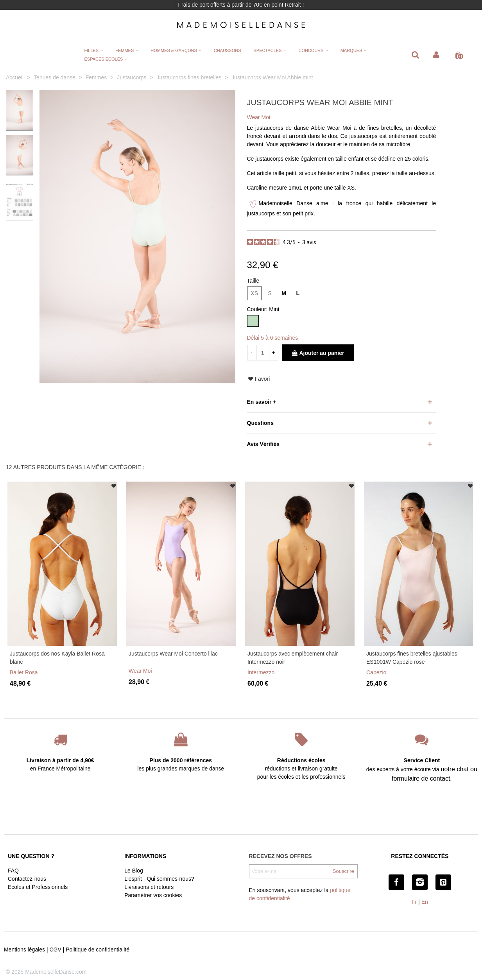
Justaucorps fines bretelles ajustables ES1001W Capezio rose (412, 658)
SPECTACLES (268, 50)
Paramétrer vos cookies (153, 895)
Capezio (376, 672)
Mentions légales (24, 950)
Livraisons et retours (149, 887)
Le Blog (133, 871)
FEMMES (125, 50)
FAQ (13, 871)
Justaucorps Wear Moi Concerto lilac (173, 654)
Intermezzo (261, 672)
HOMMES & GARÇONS (174, 50)
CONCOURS (311, 50)
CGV (55, 950)
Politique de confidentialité (98, 950)
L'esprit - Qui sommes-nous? (159, 879)
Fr (414, 902)
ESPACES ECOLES (104, 59)
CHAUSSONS (228, 50)
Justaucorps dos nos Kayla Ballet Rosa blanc (57, 658)
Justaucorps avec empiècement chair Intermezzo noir (293, 658)
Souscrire (343, 871)
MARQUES (351, 50)
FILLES (92, 50)
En (425, 902)
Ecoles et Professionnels (38, 887)
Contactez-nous (27, 879)
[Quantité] (263, 353)
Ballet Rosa (24, 672)
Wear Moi (140, 671)
